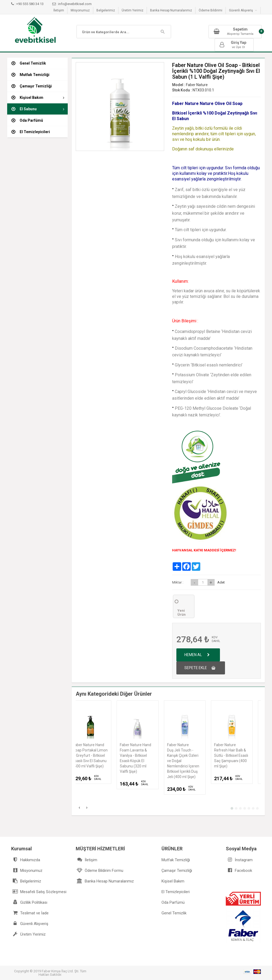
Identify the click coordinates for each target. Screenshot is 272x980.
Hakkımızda (26, 860)
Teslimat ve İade (30, 913)
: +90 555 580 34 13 (28, 4)
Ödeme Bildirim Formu (99, 870)
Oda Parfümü (173, 902)
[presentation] (79, 808)
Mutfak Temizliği (176, 860)
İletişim (59, 10)
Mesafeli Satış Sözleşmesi (39, 892)
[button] (232, 808)
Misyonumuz (80, 10)
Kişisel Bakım (173, 881)
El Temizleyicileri (176, 892)
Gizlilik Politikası (29, 902)
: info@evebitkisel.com (72, 4)
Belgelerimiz (106, 10)
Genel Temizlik (174, 913)
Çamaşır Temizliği (177, 871)
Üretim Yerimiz (133, 10)
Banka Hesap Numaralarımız (171, 10)
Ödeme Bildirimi (211, 10)
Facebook (239, 870)
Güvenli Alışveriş (243, 10)
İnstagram (239, 860)
